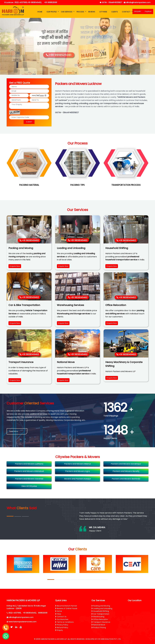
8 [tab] (104, 580)
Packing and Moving (101, 606)
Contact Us (61, 617)
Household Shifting (100, 611)
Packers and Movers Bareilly (126, 471)
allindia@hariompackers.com (137, 2)
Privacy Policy (62, 625)
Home (58, 611)
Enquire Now (15, 266)
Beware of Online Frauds (66, 608)
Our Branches (62, 619)
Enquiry (59, 630)
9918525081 (43, 613)
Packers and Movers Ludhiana (29, 464)
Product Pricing (99, 628)
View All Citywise (29, 486)
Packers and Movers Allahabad (29, 471)
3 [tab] (138, 70)
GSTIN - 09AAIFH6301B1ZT (111, 2)
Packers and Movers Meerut (78, 464)
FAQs (58, 614)
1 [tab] (122, 70)
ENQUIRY (138, 11)
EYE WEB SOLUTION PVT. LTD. (109, 639)
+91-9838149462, (35, 2)
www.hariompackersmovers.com (23, 622)
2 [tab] (130, 70)
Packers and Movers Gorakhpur (126, 464)
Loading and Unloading (102, 608)
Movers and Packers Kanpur (78, 479)
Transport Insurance (101, 622)
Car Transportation (100, 614)
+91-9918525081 (51, 2)
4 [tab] (74, 580)
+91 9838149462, (30, 613)
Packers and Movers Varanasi (29, 479)
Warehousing (98, 617)
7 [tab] (97, 580)
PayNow (148, 11)
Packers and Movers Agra (77, 471)
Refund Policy (62, 628)
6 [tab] (89, 580)
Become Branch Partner (66, 606)
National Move (98, 625)
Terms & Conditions (64, 622)
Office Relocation (100, 619)
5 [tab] (81, 580)
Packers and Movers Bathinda (126, 479)
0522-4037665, (15, 613)
